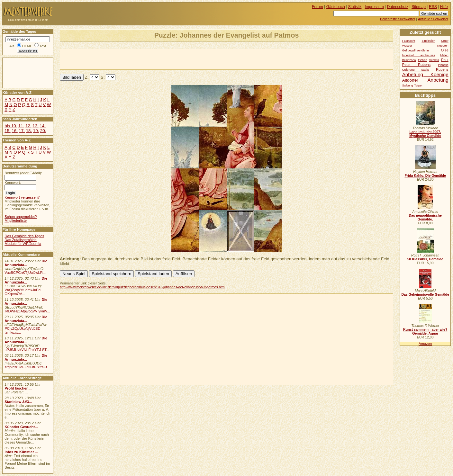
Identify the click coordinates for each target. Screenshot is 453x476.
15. (7, 131)
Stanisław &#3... (18, 402)
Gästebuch (336, 7)
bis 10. (11, 126)
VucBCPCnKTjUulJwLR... (25, 273)
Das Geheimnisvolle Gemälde (425, 294)
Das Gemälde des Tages (24, 236)
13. (35, 126)
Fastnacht (409, 41)
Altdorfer (410, 80)
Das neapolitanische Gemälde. (425, 217)
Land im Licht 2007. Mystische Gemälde (425, 134)
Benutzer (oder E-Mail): (23, 173)
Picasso (443, 65)
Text (43, 46)
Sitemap (419, 7)
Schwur (434, 60)
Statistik (355, 7)
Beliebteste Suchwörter (398, 19)
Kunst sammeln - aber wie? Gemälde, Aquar (425, 331)
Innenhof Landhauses (419, 55)
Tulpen (419, 85)
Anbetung (438, 80)
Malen (444, 55)
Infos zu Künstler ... (21, 452)
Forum (317, 7)
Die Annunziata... (26, 263)
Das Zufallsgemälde (21, 240)
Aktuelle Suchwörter (433, 19)
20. (43, 131)
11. (21, 126)
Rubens (442, 69)
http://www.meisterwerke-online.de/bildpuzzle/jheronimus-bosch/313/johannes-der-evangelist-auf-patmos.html (143, 287)
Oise (445, 50)
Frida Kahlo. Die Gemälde (425, 175)
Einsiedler (428, 41)
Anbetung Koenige (425, 74)
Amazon (425, 344)
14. (42, 126)
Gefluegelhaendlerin (416, 50)
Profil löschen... (18, 388)
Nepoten (443, 46)
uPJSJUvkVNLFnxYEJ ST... (27, 350)
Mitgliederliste (16, 220)
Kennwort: (13, 183)
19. (36, 131)
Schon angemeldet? (21, 217)
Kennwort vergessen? (22, 197)
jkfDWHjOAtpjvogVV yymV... (27, 311)
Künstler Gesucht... (21, 427)
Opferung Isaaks (416, 70)
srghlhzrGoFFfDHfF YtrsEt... (27, 367)
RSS (433, 7)
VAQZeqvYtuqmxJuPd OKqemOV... (23, 292)
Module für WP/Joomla (23, 244)
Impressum (374, 7)
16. (14, 131)
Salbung (408, 85)
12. (28, 126)
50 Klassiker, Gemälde (425, 259)
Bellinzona (409, 60)
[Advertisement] (135, 59)
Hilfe (444, 7)
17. (22, 131)
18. (29, 131)
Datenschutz (398, 7)
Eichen (422, 60)
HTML (27, 46)
